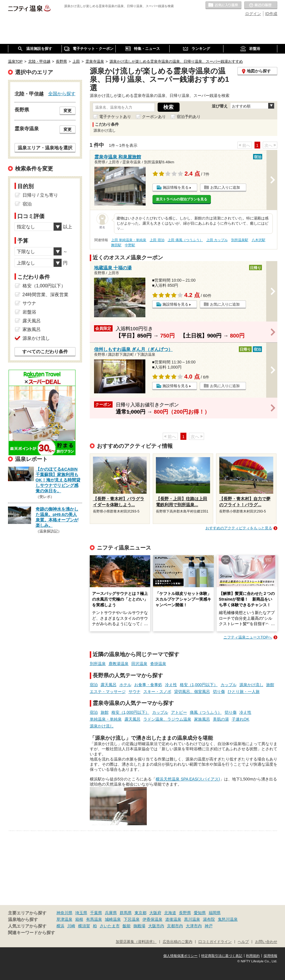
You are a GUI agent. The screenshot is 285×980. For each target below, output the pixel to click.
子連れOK (241, 719)
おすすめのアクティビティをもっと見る (239, 528)
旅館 (270, 685)
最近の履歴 (261, 5)
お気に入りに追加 (225, 187)
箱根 (79, 919)
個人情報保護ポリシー (180, 956)
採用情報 (270, 956)
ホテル (125, 685)
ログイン (253, 14)
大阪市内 (156, 926)
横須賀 (84, 926)
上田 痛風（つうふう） (185, 240)
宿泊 (94, 685)
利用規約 (253, 956)
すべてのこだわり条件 (45, 352)
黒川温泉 (192, 919)
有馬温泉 (94, 919)
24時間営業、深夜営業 (46, 295)
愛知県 (200, 913)
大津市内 (194, 926)
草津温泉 (64, 919)
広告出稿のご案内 (178, 942)
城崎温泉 (113, 919)
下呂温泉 (132, 919)
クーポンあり (154, 117)
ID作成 (271, 14)
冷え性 (171, 685)
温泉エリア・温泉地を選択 (45, 148)
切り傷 (219, 692)
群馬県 (126, 913)
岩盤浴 (29, 312)
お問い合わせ (266, 942)
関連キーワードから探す (31, 933)
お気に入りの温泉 (223, 5)
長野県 (185, 913)
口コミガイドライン (215, 942)
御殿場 (139, 926)
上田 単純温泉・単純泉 (129, 240)
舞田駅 (116, 245)
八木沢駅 (258, 240)
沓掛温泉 (158, 664)
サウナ (135, 692)
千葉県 (96, 913)
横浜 (60, 926)
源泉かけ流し (251, 685)
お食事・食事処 (148, 685)
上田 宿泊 (157, 240)
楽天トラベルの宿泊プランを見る (182, 199)
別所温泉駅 (240, 240)
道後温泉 (173, 919)
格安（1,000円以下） (199, 685)
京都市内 (175, 926)
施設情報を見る (176, 187)
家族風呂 (202, 719)
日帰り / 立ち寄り (40, 195)
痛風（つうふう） (206, 712)
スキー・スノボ (157, 692)
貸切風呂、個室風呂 (192, 692)
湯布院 (209, 919)
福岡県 (215, 913)
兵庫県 (111, 913)
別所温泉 (98, 664)
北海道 (170, 913)
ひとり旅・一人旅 (244, 692)
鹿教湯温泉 (119, 664)
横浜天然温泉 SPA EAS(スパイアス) (188, 779)
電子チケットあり (115, 117)
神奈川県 (64, 913)
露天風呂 (109, 685)
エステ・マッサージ (108, 692)
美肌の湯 (221, 719)
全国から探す (62, 93)
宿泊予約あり (189, 117)
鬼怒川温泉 (228, 919)
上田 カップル (217, 240)
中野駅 (130, 245)
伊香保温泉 (152, 919)
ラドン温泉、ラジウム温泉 (167, 719)
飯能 (127, 926)
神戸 (209, 926)
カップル (229, 685)
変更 (68, 111)
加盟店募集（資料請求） (136, 942)
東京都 (141, 913)
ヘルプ (243, 942)
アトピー (179, 712)
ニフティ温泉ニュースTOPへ (248, 637)
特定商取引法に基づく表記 (222, 956)
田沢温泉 (139, 664)
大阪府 (155, 913)
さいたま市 (110, 926)
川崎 (71, 926)
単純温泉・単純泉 (106, 719)
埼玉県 (81, 913)
